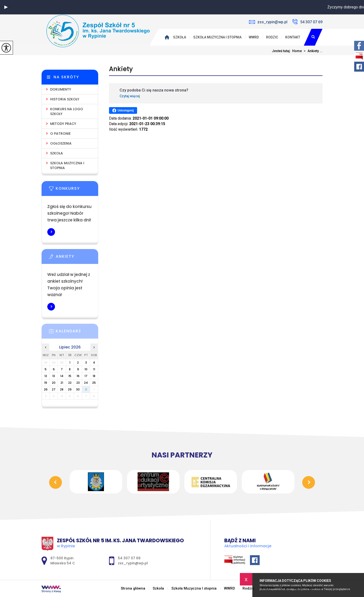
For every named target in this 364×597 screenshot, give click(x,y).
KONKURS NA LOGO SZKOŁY (67, 111)
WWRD (254, 37)
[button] (6, 7)
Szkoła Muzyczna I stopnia (217, 37)
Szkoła (180, 37)
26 (46, 389)
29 (70, 389)
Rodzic (272, 37)
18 (94, 376)
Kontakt (293, 37)
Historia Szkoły (65, 99)
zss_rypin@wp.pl (268, 22)
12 (46, 376)
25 (94, 383)
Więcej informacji (51, 232)
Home (297, 51)
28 (62, 389)
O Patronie (60, 134)
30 (78, 389)
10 (86, 369)
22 (70, 383)
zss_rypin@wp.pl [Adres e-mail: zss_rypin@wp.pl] (133, 563)
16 (78, 376)
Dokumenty (61, 89)
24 (86, 383)
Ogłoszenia (61, 143)
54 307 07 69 (307, 22)
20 (54, 383)
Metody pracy (63, 124)
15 (70, 376)
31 (86, 389)
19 (46, 383)
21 (62, 383)
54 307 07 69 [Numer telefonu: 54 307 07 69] (129, 558)
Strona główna (168, 37)
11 (94, 369)
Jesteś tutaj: (282, 51)
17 (86, 376)
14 (62, 376)
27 (54, 389)
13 (54, 376)
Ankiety (121, 69)
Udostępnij (123, 110)
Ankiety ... (312, 51)
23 (78, 383)
